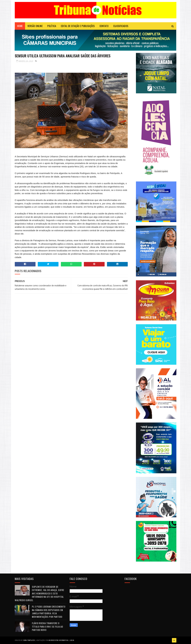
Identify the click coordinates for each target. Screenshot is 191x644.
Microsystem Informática (58, 640)
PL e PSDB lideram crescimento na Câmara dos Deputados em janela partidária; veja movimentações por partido (49, 612)
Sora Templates (29, 640)
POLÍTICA (52, 26)
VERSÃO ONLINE (35, 26)
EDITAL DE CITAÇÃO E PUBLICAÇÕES (78, 26)
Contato (104, 26)
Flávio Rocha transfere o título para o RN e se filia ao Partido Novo (47, 627)
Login (72, 640)
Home (20, 26)
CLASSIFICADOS (121, 26)
